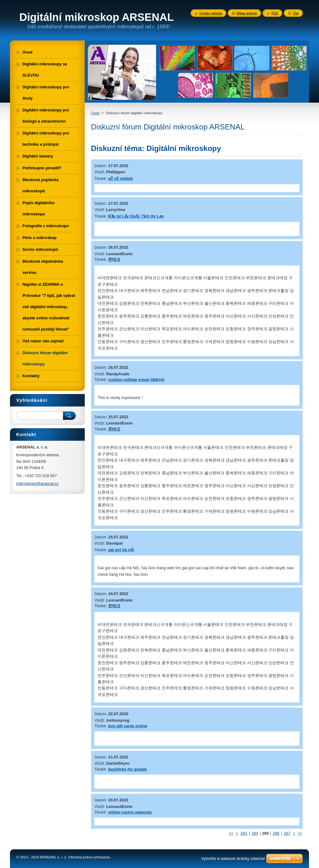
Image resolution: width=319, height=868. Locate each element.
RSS (275, 13)
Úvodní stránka (211, 13)
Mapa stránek (247, 13)
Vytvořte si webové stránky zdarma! (233, 859)
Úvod (95, 113)
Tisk (296, 13)
